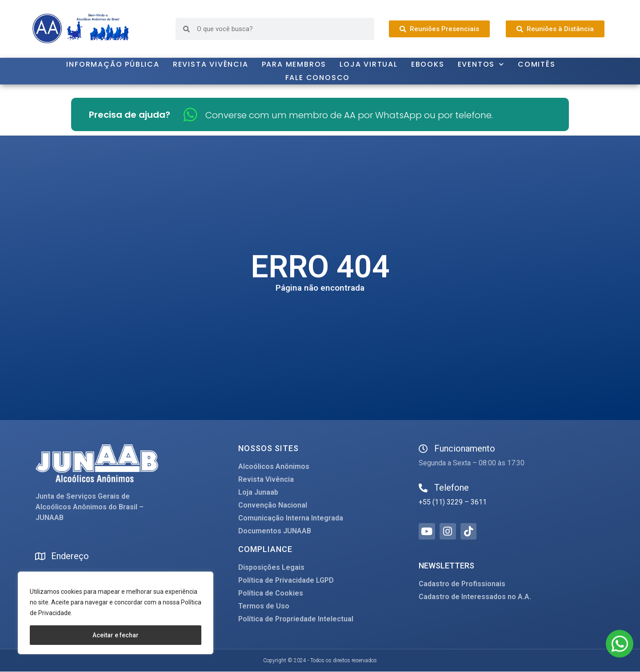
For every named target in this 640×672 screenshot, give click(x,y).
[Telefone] (423, 488)
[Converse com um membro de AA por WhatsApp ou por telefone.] (190, 114)
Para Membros (294, 64)
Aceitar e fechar (116, 635)
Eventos (481, 64)
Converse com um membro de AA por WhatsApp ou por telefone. (349, 115)
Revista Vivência (211, 64)
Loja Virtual (369, 64)
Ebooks (428, 64)
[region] (116, 613)
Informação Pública (113, 64)
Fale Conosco (318, 78)
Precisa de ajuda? (130, 115)
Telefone (452, 488)
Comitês (537, 64)
